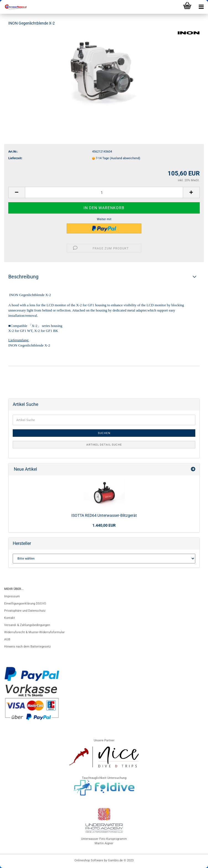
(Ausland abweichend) (125, 158)
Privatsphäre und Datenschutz (25, 611)
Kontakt (10, 618)
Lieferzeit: (15, 158)
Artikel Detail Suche (104, 445)
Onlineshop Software (89, 860)
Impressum (12, 596)
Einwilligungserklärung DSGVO (25, 604)
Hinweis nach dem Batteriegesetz (27, 647)
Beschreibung (23, 277)
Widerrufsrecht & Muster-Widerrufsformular (34, 632)
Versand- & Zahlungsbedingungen (27, 625)
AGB (7, 639)
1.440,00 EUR (104, 525)
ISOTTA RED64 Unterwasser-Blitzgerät (104, 515)
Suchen (104, 433)
